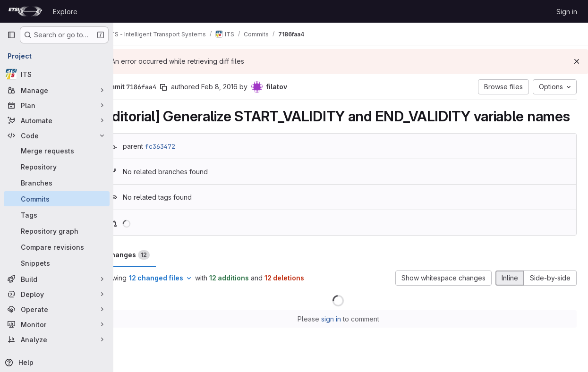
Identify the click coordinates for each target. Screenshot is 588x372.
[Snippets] (57, 263)
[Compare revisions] (57, 247)
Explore (65, 12)
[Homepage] (25, 11)
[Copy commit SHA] (188, 87)
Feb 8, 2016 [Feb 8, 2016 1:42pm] (244, 87)
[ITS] (57, 74)
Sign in (567, 12)
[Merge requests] (57, 151)
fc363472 (185, 164)
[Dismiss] (577, 61)
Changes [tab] (153, 273)
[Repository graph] (57, 231)
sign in (343, 337)
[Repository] (57, 167)
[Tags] (57, 215)
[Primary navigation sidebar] (11, 35)
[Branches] (57, 183)
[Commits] (57, 199)
